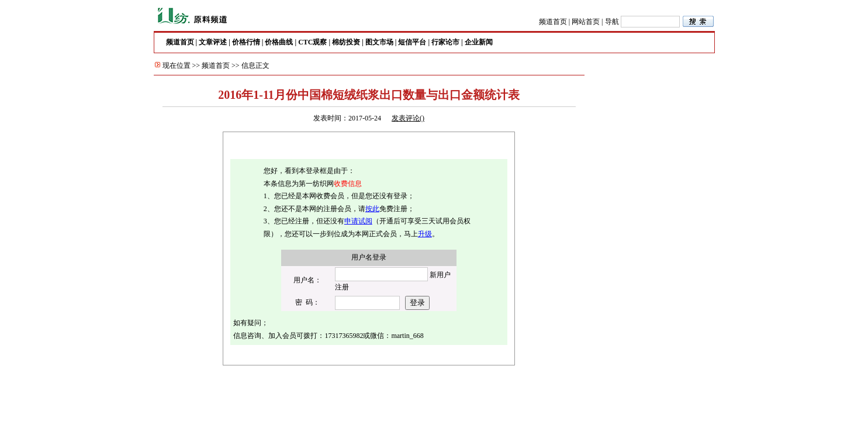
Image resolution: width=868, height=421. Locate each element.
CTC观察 (312, 42)
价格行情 (246, 42)
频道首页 (553, 22)
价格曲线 (279, 42)
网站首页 (586, 22)
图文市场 (379, 42)
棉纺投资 (346, 42)
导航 (612, 22)
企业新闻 (479, 42)
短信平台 (412, 42)
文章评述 (213, 42)
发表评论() (408, 118)
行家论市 (445, 42)
